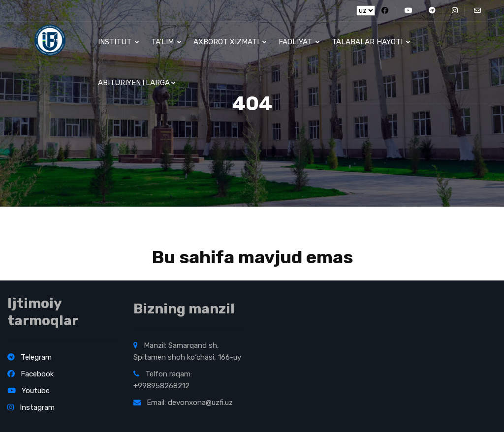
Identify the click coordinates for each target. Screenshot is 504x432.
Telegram (30, 357)
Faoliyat (299, 42)
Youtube (29, 391)
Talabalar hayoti (371, 42)
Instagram (31, 407)
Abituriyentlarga (137, 83)
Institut (119, 42)
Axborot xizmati (230, 42)
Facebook (31, 374)
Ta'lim (166, 42)
